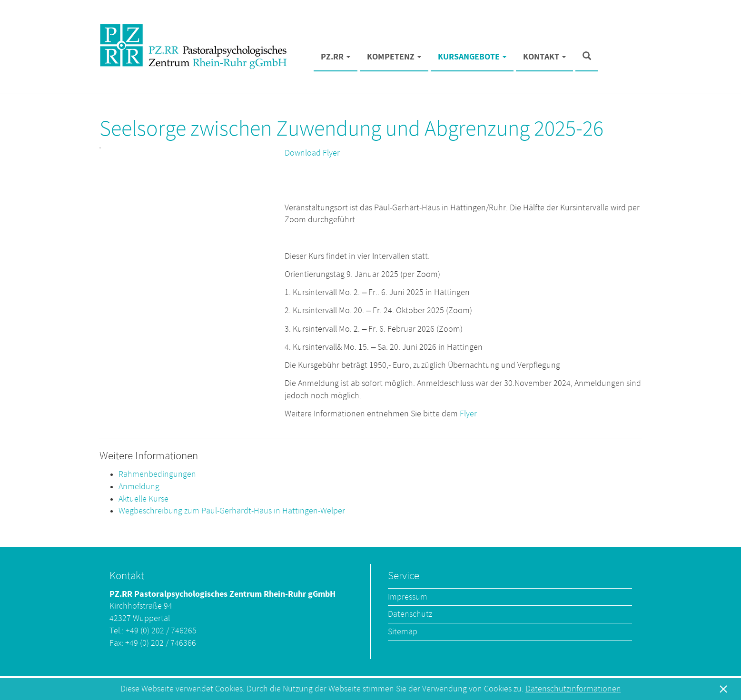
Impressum (408, 597)
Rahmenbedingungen (157, 474)
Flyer (468, 414)
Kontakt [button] (544, 57)
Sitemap (403, 632)
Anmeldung (139, 487)
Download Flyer (312, 153)
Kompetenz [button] (394, 57)
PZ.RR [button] (336, 57)
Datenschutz (410, 614)
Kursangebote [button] (472, 57)
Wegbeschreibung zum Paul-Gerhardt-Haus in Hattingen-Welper (232, 511)
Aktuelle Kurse (143, 499)
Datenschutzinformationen (573, 689)
